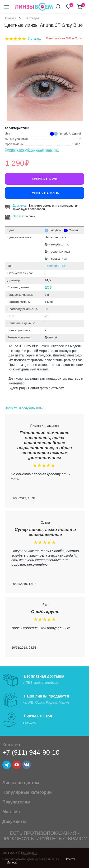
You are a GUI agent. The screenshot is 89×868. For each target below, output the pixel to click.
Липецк (12, 863)
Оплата (18, 216)
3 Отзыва (34, 39)
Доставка (19, 205)
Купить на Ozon (44, 193)
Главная (11, 18)
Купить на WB (45, 179)
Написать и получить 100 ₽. (25, 408)
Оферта (70, 859)
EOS (48, 287)
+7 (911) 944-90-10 (31, 752)
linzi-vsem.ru (29, 853)
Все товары (31, 18)
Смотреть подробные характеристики (32, 150)
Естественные (56, 266)
